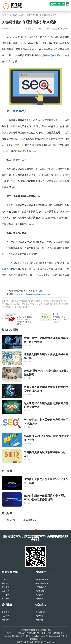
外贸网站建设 (41, 587)
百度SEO (5, 580)
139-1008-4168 (59, 4)
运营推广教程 (46, 630)
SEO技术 (47, 29)
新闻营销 (6, 612)
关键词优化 (51, 55)
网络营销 (64, 29)
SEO (4, 55)
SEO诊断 (5, 599)
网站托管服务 (41, 591)
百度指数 (18, 111)
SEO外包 (5, 591)
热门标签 (7, 513)
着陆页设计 (40, 599)
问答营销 (6, 620)
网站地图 (39, 616)
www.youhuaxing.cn (37, 636)
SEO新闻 (21, 15)
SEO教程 (23, 630)
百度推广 (18, 160)
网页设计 (39, 595)
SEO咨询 (5, 595)
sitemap (51, 642)
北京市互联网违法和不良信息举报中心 (32, 642)
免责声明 (39, 620)
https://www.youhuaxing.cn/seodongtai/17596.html (33, 294)
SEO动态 (12, 15)
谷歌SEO (5, 583)
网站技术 (56, 29)
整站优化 (6, 587)
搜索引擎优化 (30, 520)
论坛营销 (6, 616)
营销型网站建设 (42, 580)
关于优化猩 (40, 612)
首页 (5, 15)
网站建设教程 (34, 630)
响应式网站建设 (42, 583)
